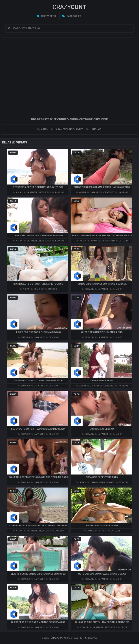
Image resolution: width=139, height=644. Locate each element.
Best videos (46, 16)
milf (103, 531)
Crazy (69, 7)
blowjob (58, 192)
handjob (94, 129)
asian (43, 129)
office (123, 627)
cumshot (37, 289)
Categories (72, 16)
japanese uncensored (67, 129)
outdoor (122, 241)
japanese (102, 289)
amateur (91, 531)
